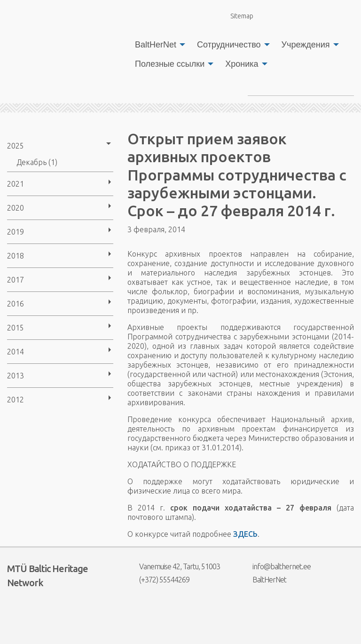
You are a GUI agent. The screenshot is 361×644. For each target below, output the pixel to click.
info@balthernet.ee (276, 566)
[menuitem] (157, 45)
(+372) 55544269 (158, 580)
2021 (16, 184)
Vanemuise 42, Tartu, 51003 (174, 566)
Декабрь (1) (37, 162)
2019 (16, 232)
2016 (16, 304)
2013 (16, 376)
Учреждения (306, 45)
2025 (16, 146)
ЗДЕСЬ (245, 534)
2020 (16, 208)
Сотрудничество (229, 45)
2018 (16, 256)
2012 (16, 400)
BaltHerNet (156, 45)
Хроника (242, 64)
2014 (16, 352)
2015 (16, 328)
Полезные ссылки (170, 64)
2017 (16, 280)
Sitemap (236, 16)
